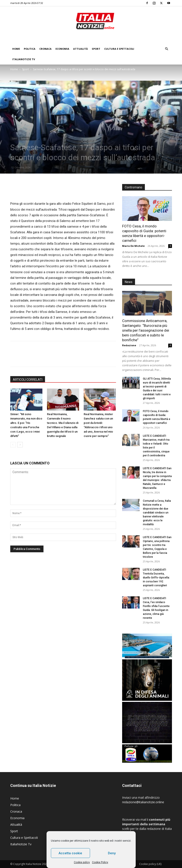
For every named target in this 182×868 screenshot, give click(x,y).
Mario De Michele (133, 246)
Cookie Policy (100, 862)
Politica (30, 49)
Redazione (129, 345)
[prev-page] (13, 445)
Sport (96, 49)
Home (16, 49)
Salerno (25, 138)
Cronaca (45, 49)
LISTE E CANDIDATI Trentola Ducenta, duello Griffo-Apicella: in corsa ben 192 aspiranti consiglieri (156, 578)
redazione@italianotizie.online (143, 802)
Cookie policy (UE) (150, 864)
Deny (112, 853)
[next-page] (20, 445)
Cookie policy (82, 862)
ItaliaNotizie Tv (24, 59)
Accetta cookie (70, 853)
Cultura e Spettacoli (119, 49)
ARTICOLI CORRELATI (28, 380)
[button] (167, 49)
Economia (62, 49)
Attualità (81, 49)
